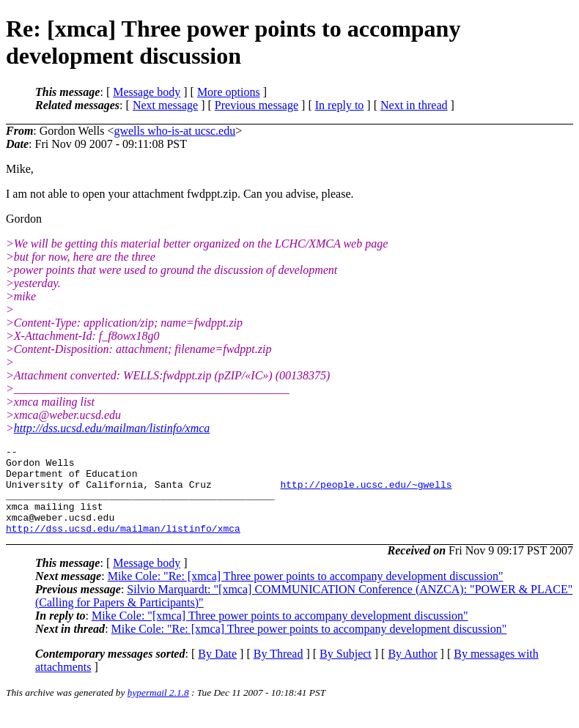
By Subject (346, 671)
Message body (147, 92)
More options (229, 92)
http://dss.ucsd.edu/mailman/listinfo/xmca (112, 428)
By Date (217, 671)
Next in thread (414, 105)
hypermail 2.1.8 (158, 710)
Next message (165, 105)
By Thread (279, 671)
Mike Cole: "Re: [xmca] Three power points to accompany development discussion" (306, 594)
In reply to (340, 105)
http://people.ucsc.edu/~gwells (366, 493)
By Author (412, 671)
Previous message (257, 105)
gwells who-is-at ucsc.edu (174, 131)
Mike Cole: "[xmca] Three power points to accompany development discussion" (280, 633)
